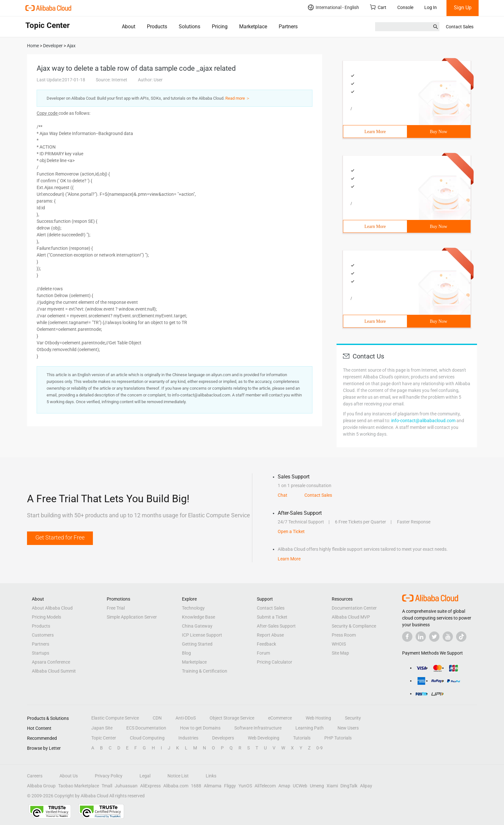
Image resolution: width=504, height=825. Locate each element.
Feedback (266, 644)
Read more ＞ (238, 98)
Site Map (340, 653)
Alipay (366, 786)
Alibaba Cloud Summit (54, 671)
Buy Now (438, 132)
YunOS (245, 786)
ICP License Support (202, 635)
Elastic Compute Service (115, 718)
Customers (43, 635)
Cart (378, 7)
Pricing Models (46, 617)
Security (353, 718)
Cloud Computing (147, 738)
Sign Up (463, 8)
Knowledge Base (198, 617)
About (129, 27)
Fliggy (230, 786)
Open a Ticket (291, 531)
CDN (157, 718)
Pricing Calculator (274, 662)
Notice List (178, 776)
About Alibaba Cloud (52, 608)
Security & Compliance (354, 626)
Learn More (375, 132)
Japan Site (102, 728)
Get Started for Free (60, 537)
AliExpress (150, 786)
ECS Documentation (146, 728)
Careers (35, 776)
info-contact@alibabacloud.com (423, 421)
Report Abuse (270, 635)
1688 (196, 786)
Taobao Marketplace (79, 786)
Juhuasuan (126, 786)
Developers (223, 738)
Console (405, 7)
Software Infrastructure (258, 728)
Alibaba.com (176, 786)
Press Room (344, 635)
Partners (288, 27)
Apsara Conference (51, 662)
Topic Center (104, 738)
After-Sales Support (276, 626)
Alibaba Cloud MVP (351, 617)
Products (157, 27)
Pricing (220, 27)
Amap (284, 786)
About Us (69, 776)
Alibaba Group (41, 786)
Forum (263, 653)
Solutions (189, 27)
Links (211, 776)
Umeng (317, 786)
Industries (188, 738)
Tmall (107, 786)
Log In (431, 7)
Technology (193, 608)
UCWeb (300, 786)
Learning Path (310, 728)
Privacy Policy (109, 776)
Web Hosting (318, 718)
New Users (348, 728)
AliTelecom (265, 786)
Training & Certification (205, 671)
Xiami (332, 786)
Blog (186, 653)
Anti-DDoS (186, 718)
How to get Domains (200, 728)
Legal (145, 776)
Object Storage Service (232, 718)
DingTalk (349, 786)
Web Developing (264, 738)
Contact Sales (460, 27)
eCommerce (280, 718)
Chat (283, 495)
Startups (40, 653)
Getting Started (197, 644)
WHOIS (339, 644)
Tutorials (302, 738)
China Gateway (197, 626)
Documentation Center (354, 608)
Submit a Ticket (272, 617)
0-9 (319, 748)
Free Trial (116, 608)
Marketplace (253, 27)
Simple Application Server (132, 617)
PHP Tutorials (338, 738)
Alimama (213, 786)
